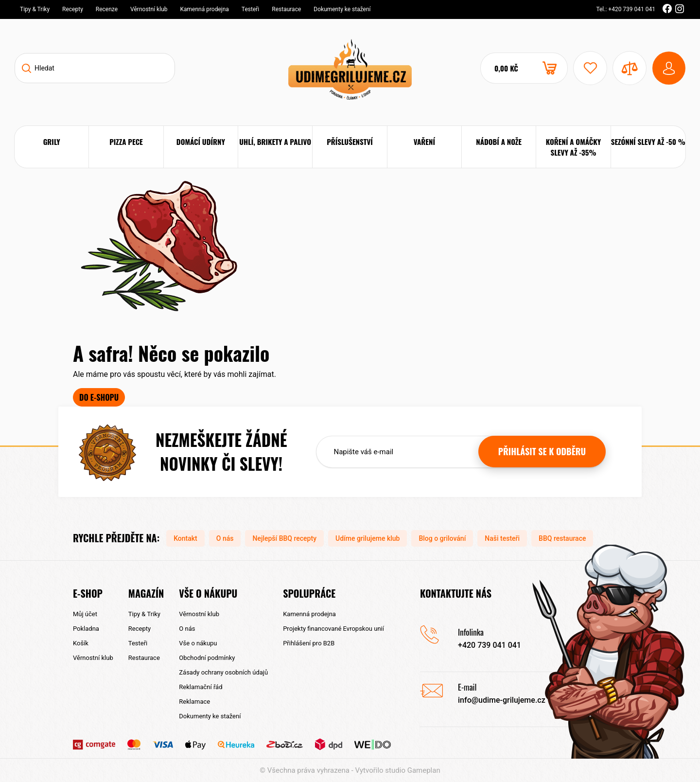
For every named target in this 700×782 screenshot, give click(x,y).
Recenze (107, 9)
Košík (81, 643)
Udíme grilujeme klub (367, 538)
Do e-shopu (99, 397)
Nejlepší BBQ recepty (284, 538)
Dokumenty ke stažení (342, 9)
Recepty (73, 9)
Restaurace (286, 9)
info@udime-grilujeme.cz (502, 700)
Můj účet (85, 614)
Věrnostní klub (149, 9)
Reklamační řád (201, 687)
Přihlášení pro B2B (309, 643)
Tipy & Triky (35, 9)
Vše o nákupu (198, 643)
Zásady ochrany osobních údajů (223, 672)
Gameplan (424, 770)
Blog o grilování (442, 538)
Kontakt (185, 538)
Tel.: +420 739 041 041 (626, 9)
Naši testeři (502, 538)
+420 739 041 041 (490, 645)
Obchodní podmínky (207, 658)
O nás (225, 538)
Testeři (250, 9)
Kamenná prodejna (204, 9)
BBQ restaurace (562, 538)
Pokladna (86, 629)
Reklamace (194, 702)
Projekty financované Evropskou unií (333, 629)
